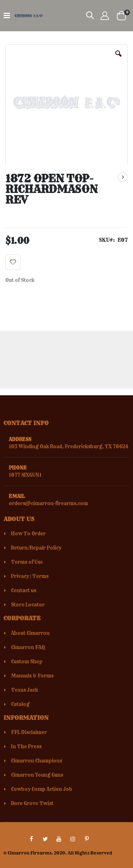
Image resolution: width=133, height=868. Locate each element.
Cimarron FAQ (28, 647)
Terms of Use (27, 562)
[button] (118, 59)
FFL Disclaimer (29, 732)
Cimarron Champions (37, 761)
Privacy (20, 576)
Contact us (24, 590)
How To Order (28, 534)
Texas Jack (24, 690)
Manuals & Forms (32, 676)
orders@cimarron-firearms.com (48, 503)
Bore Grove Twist (32, 803)
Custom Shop (27, 661)
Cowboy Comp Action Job (42, 789)
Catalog (20, 704)
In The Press (26, 746)
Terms (40, 576)
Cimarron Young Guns (37, 775)
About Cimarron (30, 633)
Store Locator (28, 605)
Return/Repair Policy (36, 548)
